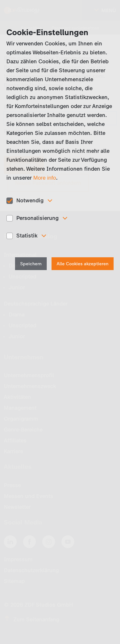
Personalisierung (37, 218)
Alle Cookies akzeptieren (83, 264)
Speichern (31, 264)
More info (45, 178)
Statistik (27, 236)
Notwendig (30, 200)
